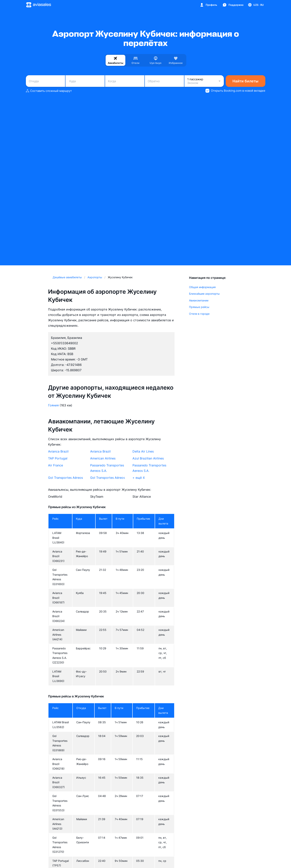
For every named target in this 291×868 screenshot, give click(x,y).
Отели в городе (199, 314)
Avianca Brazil (58, 451)
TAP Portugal (58, 458)
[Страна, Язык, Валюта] (256, 5)
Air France (56, 465)
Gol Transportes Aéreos (65, 478)
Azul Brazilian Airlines (148, 458)
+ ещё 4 (139, 478)
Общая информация (202, 287)
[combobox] (45, 81)
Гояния (53, 405)
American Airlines (103, 458)
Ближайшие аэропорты (204, 294)
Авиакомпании (199, 300)
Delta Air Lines (143, 451)
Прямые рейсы (199, 307)
